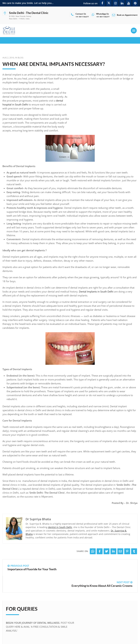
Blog (21, 58)
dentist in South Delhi (60, 527)
